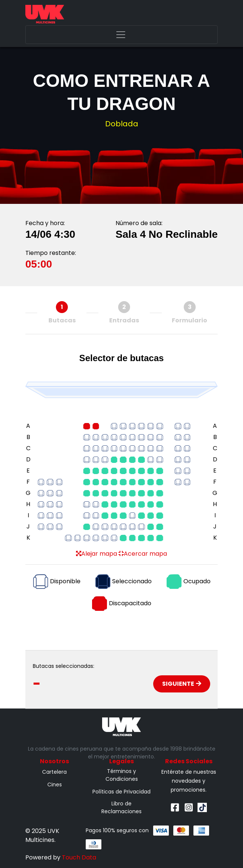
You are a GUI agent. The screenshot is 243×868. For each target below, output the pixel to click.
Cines (55, 785)
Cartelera (54, 772)
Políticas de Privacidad (121, 792)
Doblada (122, 124)
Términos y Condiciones (122, 775)
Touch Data (79, 857)
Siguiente (182, 684)
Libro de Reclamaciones (121, 807)
